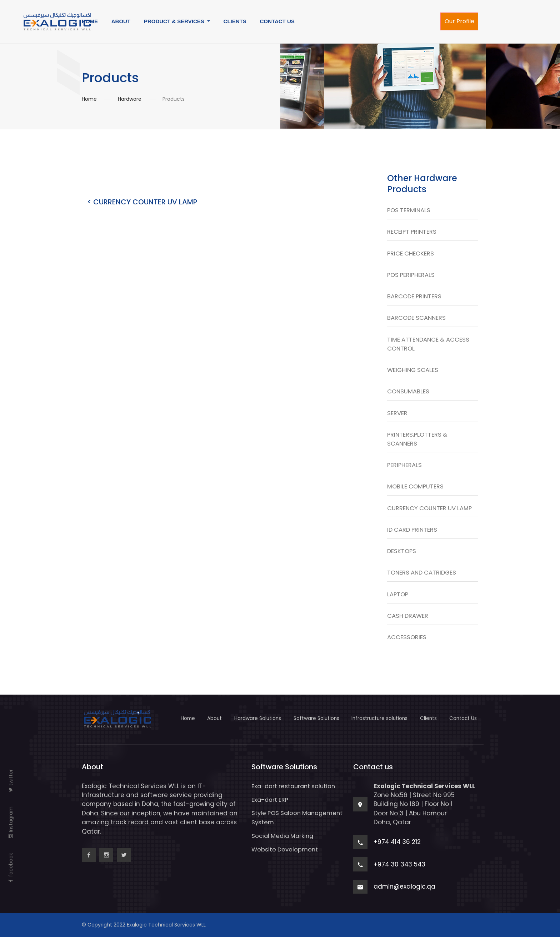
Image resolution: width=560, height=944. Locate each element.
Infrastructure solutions (376, 726)
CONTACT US (277, 21)
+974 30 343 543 (399, 871)
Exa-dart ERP (271, 807)
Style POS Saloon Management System (285, 824)
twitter (11, 781)
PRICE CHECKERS (411, 254)
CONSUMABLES (409, 395)
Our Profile (459, 21)
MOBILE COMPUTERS (416, 491)
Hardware (130, 99)
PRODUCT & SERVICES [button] (175, 21)
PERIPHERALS (405, 469)
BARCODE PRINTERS (415, 298)
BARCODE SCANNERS (417, 320)
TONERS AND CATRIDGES (423, 579)
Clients (427, 726)
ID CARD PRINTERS (413, 535)
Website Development (286, 856)
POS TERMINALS (409, 210)
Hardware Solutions (248, 726)
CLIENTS (235, 21)
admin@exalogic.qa (404, 894)
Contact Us (464, 726)
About (203, 726)
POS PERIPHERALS (412, 276)
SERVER (397, 417)
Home (89, 99)
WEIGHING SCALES (414, 373)
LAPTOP (398, 601)
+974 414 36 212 (397, 849)
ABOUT (121, 21)
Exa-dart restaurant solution (295, 793)
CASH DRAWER (408, 623)
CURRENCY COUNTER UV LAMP (431, 513)
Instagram (11, 823)
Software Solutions (309, 726)
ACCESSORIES (407, 645)
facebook (11, 868)
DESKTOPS (402, 557)
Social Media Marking (284, 843)
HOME (90, 21)
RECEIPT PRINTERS (412, 232)
